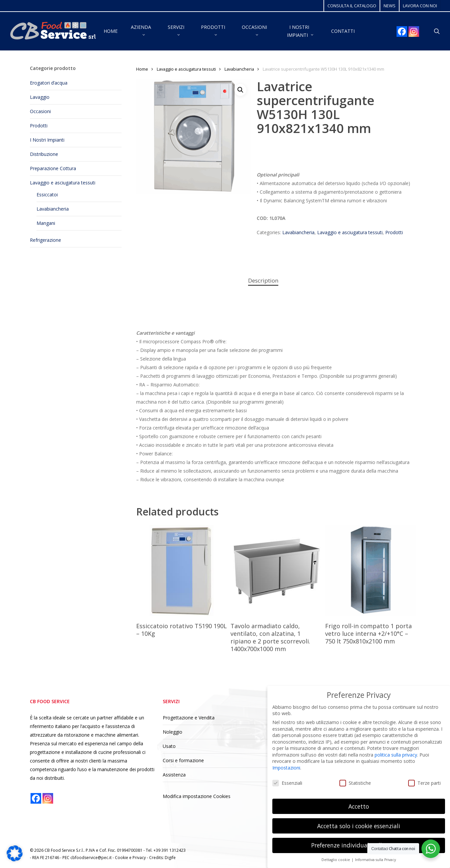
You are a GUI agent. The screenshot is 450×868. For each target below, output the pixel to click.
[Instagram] (414, 32)
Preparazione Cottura (53, 168)
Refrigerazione (45, 240)
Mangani (46, 223)
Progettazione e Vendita (189, 718)
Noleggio (173, 732)
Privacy (140, 858)
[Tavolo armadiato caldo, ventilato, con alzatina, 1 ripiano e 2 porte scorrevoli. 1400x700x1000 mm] (276, 570)
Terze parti (424, 783)
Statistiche (355, 783)
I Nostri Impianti (47, 140)
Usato (169, 746)
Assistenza (174, 775)
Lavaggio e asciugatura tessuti (63, 183)
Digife (170, 858)
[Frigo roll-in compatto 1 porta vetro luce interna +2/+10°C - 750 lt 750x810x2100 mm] (371, 570)
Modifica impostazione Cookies (197, 796)
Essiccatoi (47, 195)
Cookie (122, 858)
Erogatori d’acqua (49, 83)
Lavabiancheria (53, 209)
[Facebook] (402, 32)
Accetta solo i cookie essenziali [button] (359, 826)
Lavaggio (40, 97)
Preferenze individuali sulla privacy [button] (359, 845)
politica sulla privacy (396, 755)
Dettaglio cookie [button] (336, 860)
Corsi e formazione (183, 760)
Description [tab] (263, 280)
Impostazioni (286, 768)
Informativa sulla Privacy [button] (375, 860)
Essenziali (287, 783)
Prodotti (39, 126)
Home (142, 69)
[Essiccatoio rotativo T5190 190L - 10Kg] (182, 570)
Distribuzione (44, 154)
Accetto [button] (359, 806)
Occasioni (40, 111)
